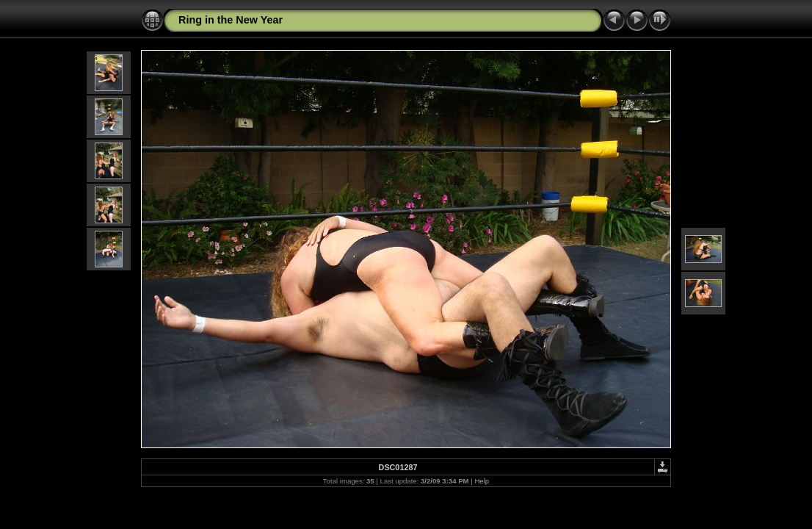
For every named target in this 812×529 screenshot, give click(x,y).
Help (482, 481)
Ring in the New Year (231, 20)
